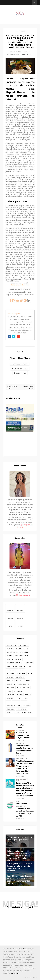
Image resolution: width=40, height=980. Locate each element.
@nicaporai (15, 973)
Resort (24, 702)
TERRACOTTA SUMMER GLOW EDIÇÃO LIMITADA (23, 735)
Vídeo (30, 713)
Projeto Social (22, 759)
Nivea (18, 801)
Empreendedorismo (25, 666)
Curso (9, 666)
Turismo (9, 713)
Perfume (28, 695)
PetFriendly (10, 698)
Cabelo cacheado (12, 652)
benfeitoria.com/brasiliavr (20, 285)
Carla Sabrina (25, 652)
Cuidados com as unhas (14, 659)
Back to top (30, 978)
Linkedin (10, 616)
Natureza (26, 688)
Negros (9, 691)
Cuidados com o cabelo (14, 663)
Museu (19, 688)
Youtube (20, 624)
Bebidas (19, 649)
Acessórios (10, 649)
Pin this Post (22, 373)
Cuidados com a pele (22, 656)
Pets (18, 698)
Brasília (23, 31)
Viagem (17, 713)
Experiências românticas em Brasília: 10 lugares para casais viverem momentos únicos (19, 880)
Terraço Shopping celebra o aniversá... (19, 428)
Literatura (10, 681)
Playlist (25, 698)
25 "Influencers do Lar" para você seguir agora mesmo (19, 838)
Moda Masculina (24, 684)
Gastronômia (21, 673)
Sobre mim (27, 705)
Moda (28, 681)
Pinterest (20, 616)
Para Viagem (10, 695)
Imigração (10, 677)
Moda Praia (10, 688)
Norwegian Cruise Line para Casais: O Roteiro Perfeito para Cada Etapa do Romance (19, 867)
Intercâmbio (20, 677)
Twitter (10, 624)
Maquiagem (20, 681)
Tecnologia (10, 709)
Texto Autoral (22, 709)
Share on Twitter (22, 369)
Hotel (30, 673)
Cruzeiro (10, 656)
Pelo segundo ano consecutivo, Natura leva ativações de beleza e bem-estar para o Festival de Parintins (19, 856)
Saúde (19, 705)
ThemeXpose (23, 949)
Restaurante (11, 705)
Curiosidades (28, 663)
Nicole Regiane (14, 314)
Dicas (15, 666)
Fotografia (10, 673)
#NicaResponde (11, 645)
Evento (22, 670)
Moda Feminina (11, 684)
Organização (18, 691)
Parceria (20, 695)
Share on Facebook (21, 364)
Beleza (26, 649)
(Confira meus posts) (23, 595)
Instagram (20, 608)
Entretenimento (12, 670)
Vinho (24, 713)
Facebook (10, 608)
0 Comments (26, 54)
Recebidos (16, 702)
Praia (8, 702)
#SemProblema (23, 645)
